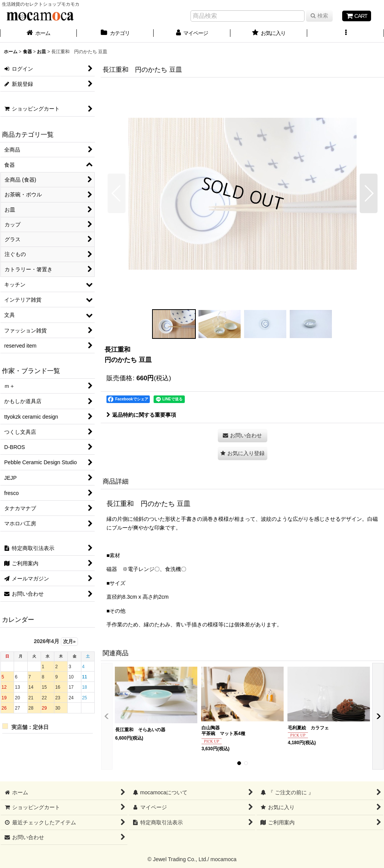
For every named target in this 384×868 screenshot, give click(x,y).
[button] (346, 34)
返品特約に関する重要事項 (141, 415)
